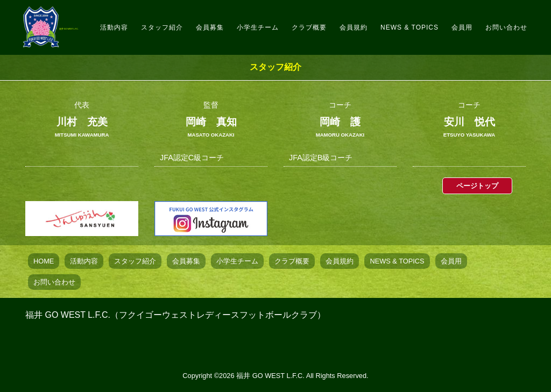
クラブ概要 (336, 24)
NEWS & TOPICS (414, 24)
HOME (44, 261)
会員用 (469, 24)
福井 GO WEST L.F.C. (96, 23)
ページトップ (477, 186)
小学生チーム (291, 24)
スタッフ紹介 (207, 24)
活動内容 (164, 24)
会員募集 (248, 24)
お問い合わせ (509, 24)
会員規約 (374, 24)
